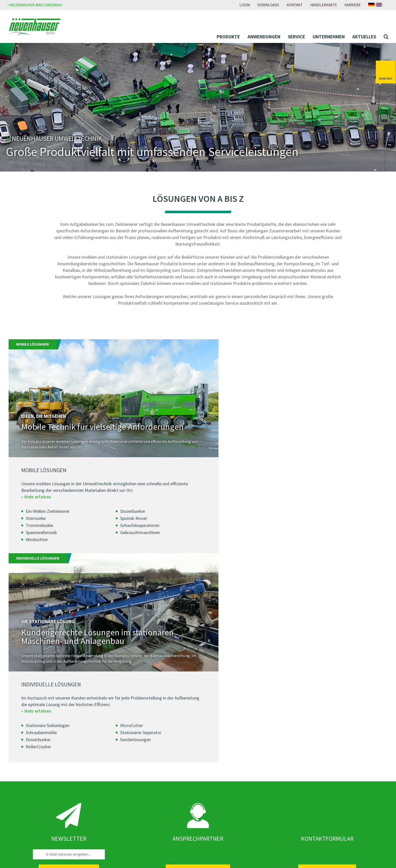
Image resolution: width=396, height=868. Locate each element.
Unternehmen (329, 37)
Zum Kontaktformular (327, 675)
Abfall (18, 770)
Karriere (353, 5)
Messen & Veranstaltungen (131, 792)
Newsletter (117, 785)
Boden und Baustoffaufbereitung (41, 784)
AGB (301, 757)
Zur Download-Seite (219, 778)
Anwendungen (264, 37)
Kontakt (295, 5)
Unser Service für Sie (30, 819)
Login (245, 5)
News (112, 778)
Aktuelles (364, 37)
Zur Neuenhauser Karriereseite (229, 743)
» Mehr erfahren (36, 512)
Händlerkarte (324, 5)
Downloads (268, 5)
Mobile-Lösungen (28, 750)
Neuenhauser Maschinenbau (35, 5)
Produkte (228, 37)
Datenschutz (308, 750)
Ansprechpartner (217, 813)
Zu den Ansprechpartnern (198, 675)
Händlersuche (214, 820)
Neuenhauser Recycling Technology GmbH (144, 743)
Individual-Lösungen (30, 757)
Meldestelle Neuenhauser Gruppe (326, 764)
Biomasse (21, 777)
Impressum (307, 743)
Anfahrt (209, 827)
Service (296, 37)
